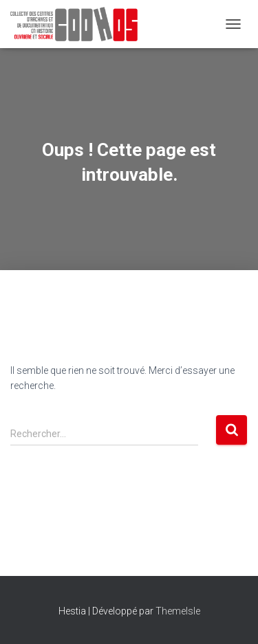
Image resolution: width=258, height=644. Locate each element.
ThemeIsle (178, 611)
